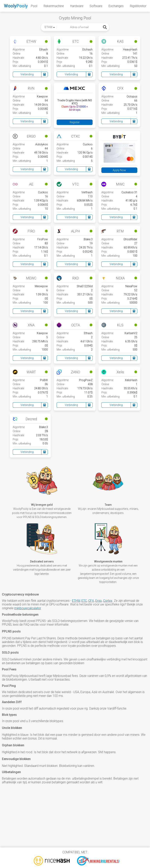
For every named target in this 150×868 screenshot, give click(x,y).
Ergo (99, 601)
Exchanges (116, 6)
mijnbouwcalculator (28, 608)
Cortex (108, 601)
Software (96, 6)
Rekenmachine (54, 6)
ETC (84, 601)
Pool (34, 6)
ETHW (76, 601)
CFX (91, 601)
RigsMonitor (138, 6)
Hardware (77, 6)
